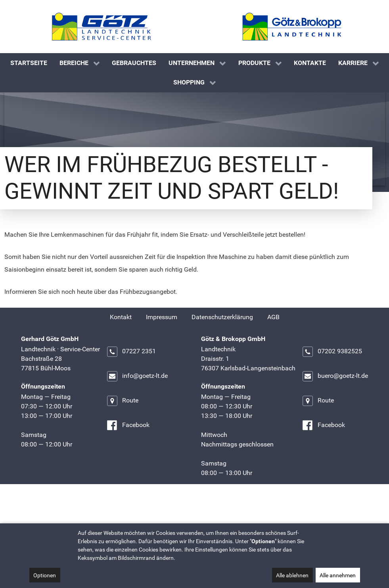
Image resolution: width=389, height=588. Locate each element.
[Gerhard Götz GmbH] (102, 27)
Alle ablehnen (292, 575)
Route (122, 440)
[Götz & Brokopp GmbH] (292, 27)
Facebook (128, 465)
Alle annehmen (338, 575)
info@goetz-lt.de (137, 416)
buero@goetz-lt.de (335, 416)
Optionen (45, 575)
